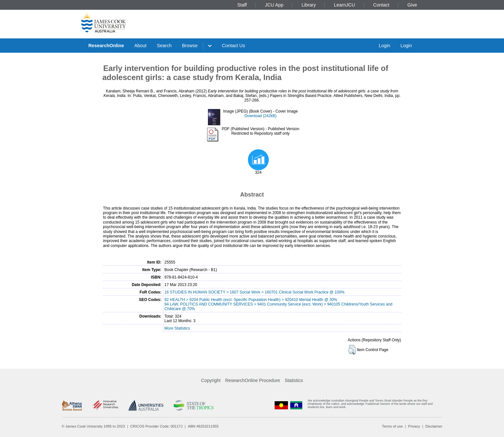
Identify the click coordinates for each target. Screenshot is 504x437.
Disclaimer (434, 426)
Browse (190, 46)
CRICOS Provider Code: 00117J (156, 426)
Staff (242, 5)
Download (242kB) (260, 116)
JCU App (274, 5)
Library (309, 5)
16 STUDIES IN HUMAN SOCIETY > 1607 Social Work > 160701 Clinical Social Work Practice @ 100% (254, 292)
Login (384, 46)
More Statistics (177, 328)
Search (164, 46)
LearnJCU (344, 5)
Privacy (414, 426)
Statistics (294, 380)
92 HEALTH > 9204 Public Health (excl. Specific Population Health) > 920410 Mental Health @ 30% (251, 300)
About (141, 46)
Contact (381, 5)
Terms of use (392, 426)
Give (412, 5)
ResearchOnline (106, 46)
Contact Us (233, 46)
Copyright (211, 380)
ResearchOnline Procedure (253, 380)
